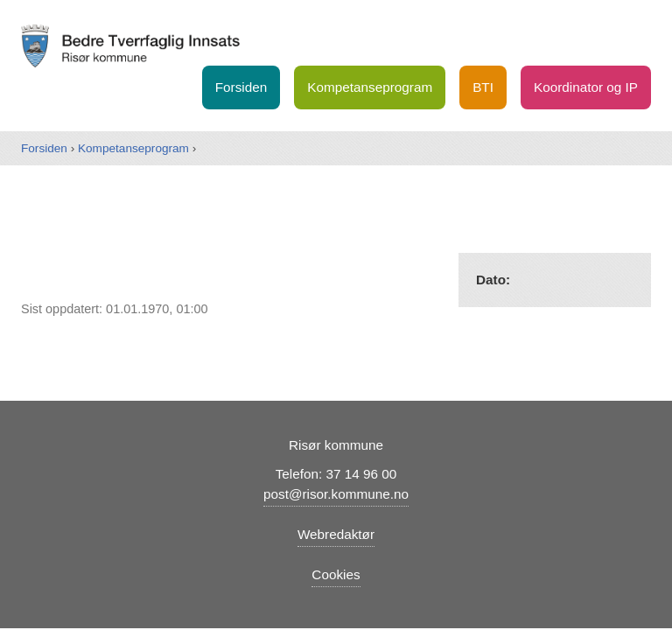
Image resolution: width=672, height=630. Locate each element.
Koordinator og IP (586, 87)
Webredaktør (336, 534)
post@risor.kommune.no (336, 494)
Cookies (336, 574)
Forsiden (241, 87)
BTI (483, 87)
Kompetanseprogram (370, 87)
